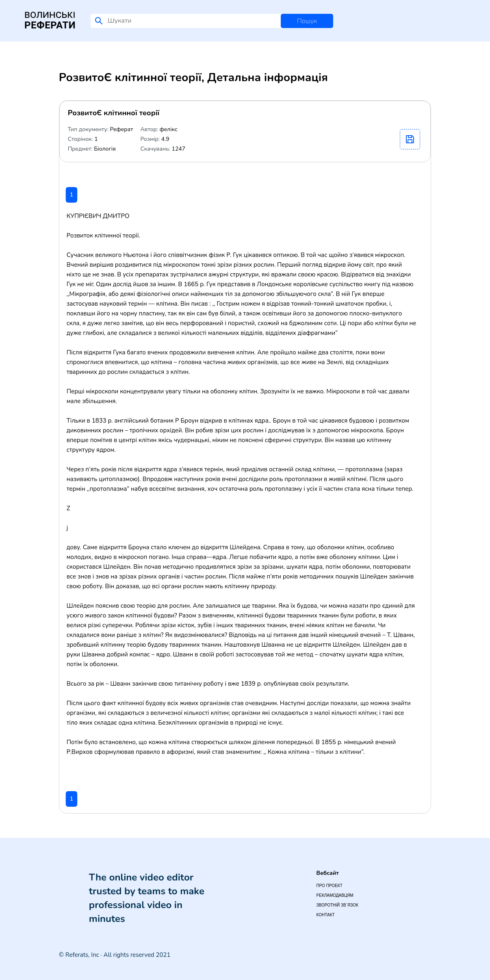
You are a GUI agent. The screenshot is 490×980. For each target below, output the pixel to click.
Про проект (330, 886)
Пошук (307, 21)
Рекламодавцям (335, 895)
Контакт (326, 915)
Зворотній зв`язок (337, 905)
